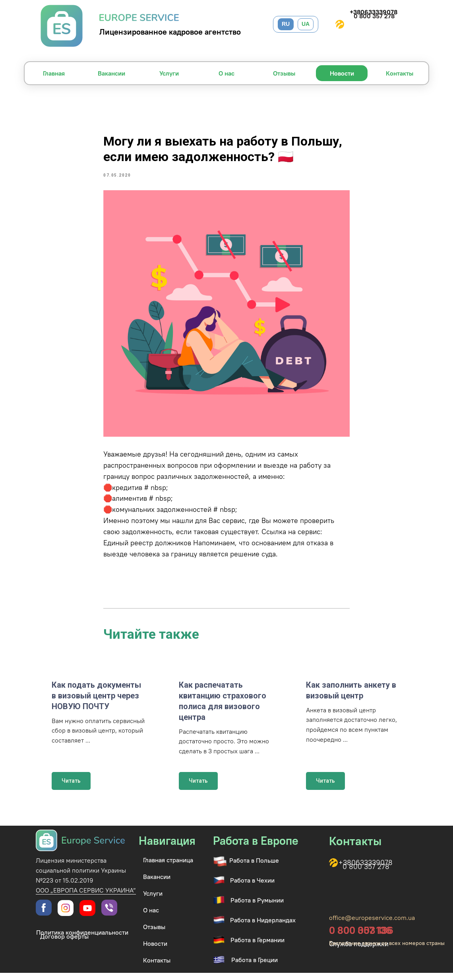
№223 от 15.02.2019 (65, 887)
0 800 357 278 (374, 16)
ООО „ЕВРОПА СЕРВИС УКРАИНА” (86, 897)
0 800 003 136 (361, 937)
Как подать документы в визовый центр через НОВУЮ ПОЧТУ (96, 702)
